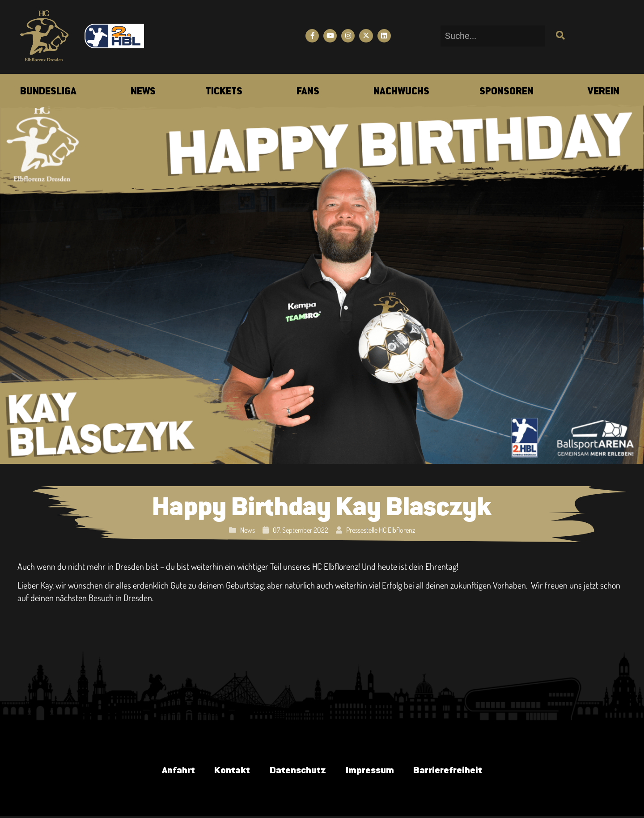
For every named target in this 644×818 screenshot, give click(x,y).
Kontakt (228, 771)
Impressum (372, 771)
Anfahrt (171, 771)
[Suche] (559, 36)
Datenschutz (297, 771)
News (248, 530)
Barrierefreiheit (455, 771)
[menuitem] (48, 92)
